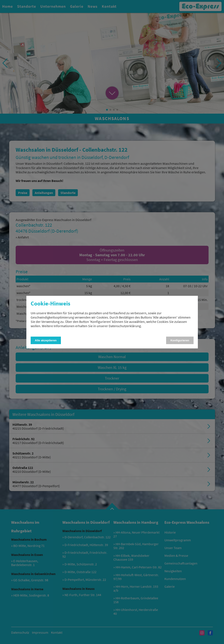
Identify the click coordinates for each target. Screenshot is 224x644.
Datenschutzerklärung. (125, 326)
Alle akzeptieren (46, 340)
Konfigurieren (180, 340)
